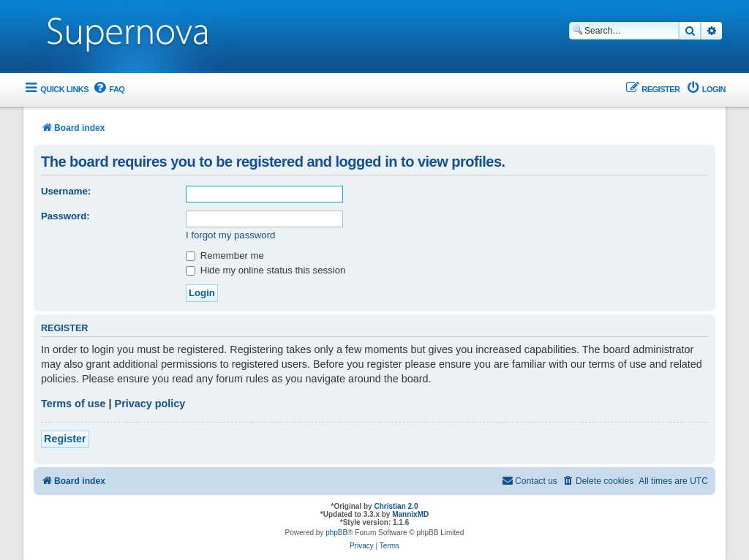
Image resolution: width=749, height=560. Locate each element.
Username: (66, 191)
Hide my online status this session (266, 270)
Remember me (225, 256)
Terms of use (74, 404)
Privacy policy (150, 404)
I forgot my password (230, 235)
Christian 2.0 (396, 506)
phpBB (336, 533)
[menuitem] (108, 90)
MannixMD (410, 514)
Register (65, 439)
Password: (65, 216)
